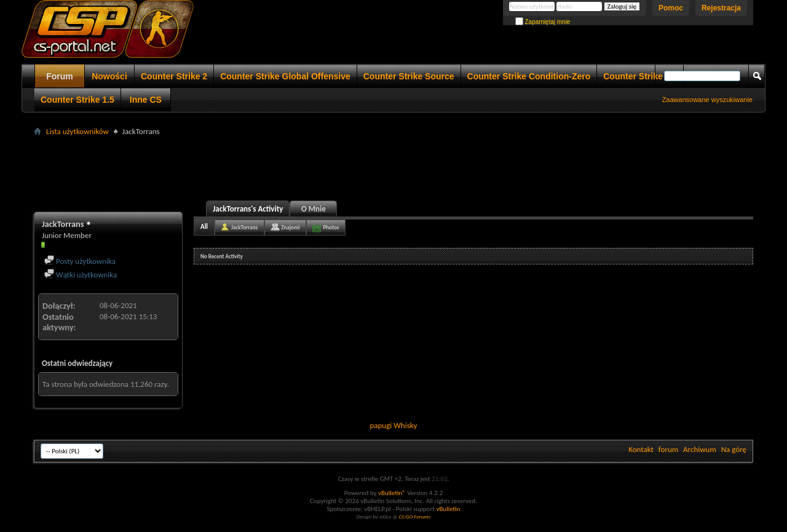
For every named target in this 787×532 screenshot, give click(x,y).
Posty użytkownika (80, 261)
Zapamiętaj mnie (543, 22)
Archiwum (700, 449)
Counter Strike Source (409, 76)
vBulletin (448, 509)
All (204, 227)
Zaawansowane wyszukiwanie (707, 100)
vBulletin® (392, 493)
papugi (381, 425)
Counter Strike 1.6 (640, 76)
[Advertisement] (393, 167)
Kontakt (641, 449)
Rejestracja (721, 8)
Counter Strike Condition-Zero (529, 76)
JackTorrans (244, 227)
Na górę (734, 449)
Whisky (405, 425)
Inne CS (146, 100)
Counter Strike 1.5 (77, 100)
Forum (60, 76)
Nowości (109, 76)
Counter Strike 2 (174, 76)
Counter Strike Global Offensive (285, 76)
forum (668, 449)
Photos (331, 227)
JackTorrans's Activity (248, 209)
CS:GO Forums (414, 516)
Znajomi (290, 227)
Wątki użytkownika (81, 275)
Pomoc (671, 8)
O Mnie (314, 209)
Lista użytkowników (77, 131)
